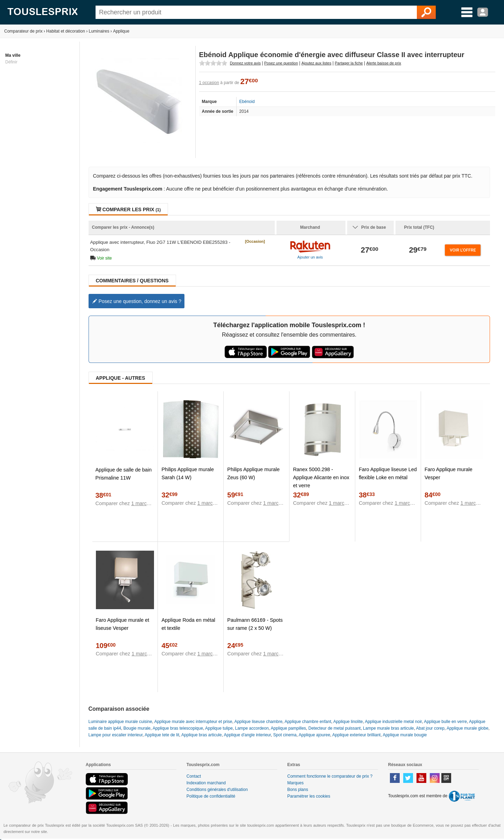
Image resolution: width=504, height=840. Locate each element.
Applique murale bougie (405, 735)
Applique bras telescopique (178, 728)
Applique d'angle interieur (247, 735)
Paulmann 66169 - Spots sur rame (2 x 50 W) (255, 624)
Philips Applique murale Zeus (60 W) (253, 473)
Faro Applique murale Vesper (449, 473)
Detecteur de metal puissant (334, 728)
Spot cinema (285, 735)
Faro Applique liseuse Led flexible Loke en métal (388, 473)
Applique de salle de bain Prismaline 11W (124, 474)
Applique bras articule (201, 735)
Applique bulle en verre (445, 722)
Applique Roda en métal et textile (188, 624)
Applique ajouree (314, 735)
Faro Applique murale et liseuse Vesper (123, 624)
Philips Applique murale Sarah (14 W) (188, 473)
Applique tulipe (219, 728)
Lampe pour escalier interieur (116, 735)
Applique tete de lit (162, 735)
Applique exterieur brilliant (356, 735)
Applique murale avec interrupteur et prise (193, 722)
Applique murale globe (467, 728)
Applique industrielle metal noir (393, 722)
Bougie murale (137, 728)
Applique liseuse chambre (258, 722)
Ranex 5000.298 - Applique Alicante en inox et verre (321, 477)
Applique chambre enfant (308, 722)
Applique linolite (348, 722)
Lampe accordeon (252, 728)
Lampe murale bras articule (388, 728)
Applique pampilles (289, 728)
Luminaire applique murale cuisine (120, 722)
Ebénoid (247, 102)
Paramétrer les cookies (309, 796)
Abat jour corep (430, 728)
